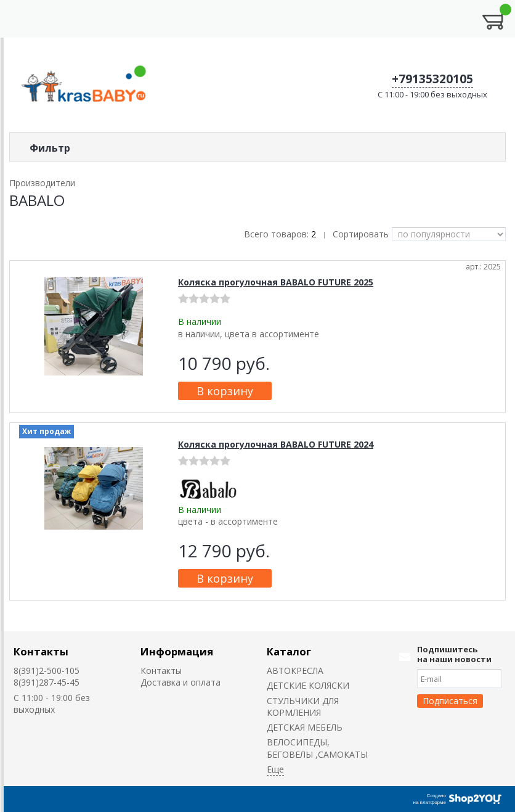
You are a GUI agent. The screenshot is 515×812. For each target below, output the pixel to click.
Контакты (41, 651)
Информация (177, 651)
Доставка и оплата (180, 682)
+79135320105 (432, 79)
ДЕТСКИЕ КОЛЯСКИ (308, 685)
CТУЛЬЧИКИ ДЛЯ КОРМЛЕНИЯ (303, 707)
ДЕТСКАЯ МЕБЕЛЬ (305, 727)
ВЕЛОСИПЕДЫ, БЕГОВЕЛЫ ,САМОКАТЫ (317, 748)
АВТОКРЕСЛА (295, 671)
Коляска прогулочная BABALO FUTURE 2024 (276, 444)
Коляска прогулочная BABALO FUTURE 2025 (276, 282)
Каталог (289, 651)
